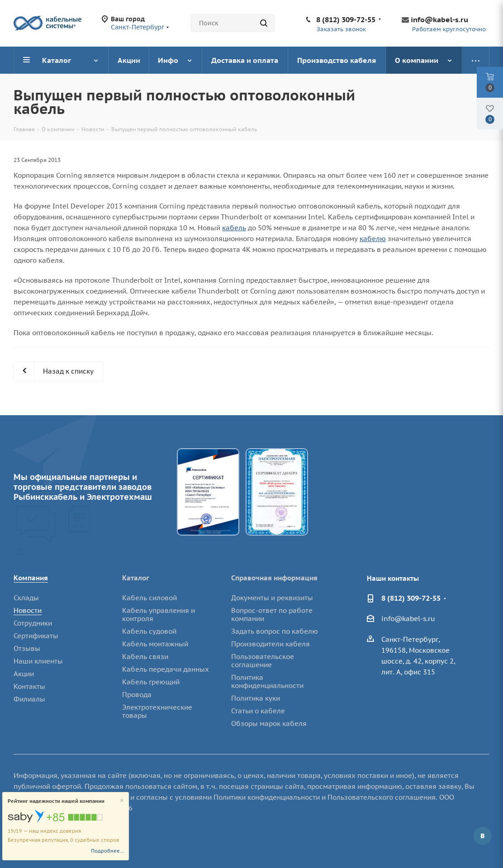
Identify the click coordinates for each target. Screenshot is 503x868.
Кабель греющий (151, 682)
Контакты (29, 686)
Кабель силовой (149, 598)
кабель (234, 228)
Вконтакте (483, 836)
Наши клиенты (38, 661)
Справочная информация (274, 578)
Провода (137, 695)
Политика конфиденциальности (267, 681)
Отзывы (27, 648)
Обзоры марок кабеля (269, 723)
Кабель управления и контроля (159, 614)
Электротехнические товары (157, 711)
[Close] (122, 801)
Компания (31, 578)
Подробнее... (107, 851)
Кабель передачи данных (166, 669)
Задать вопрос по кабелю (275, 631)
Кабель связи (145, 657)
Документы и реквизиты (272, 598)
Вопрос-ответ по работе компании (272, 614)
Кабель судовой (149, 631)
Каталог (136, 578)
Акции (24, 674)
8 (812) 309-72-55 (346, 19)
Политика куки (256, 698)
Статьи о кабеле (258, 711)
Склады (26, 598)
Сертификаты (36, 636)
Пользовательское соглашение (263, 661)
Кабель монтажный (155, 644)
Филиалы (29, 699)
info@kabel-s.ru (439, 19)
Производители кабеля (270, 644)
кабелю (373, 239)
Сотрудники (33, 623)
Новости (28, 610)
